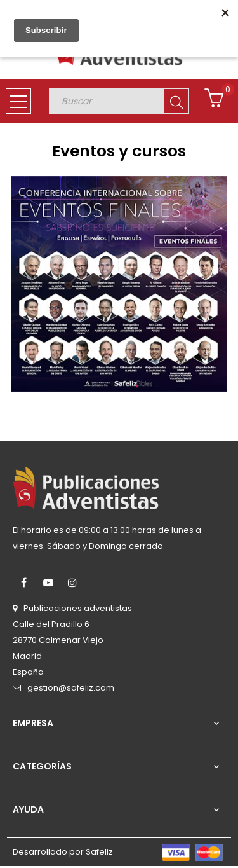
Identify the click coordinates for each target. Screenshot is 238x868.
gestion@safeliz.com (71, 688)
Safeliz (99, 852)
